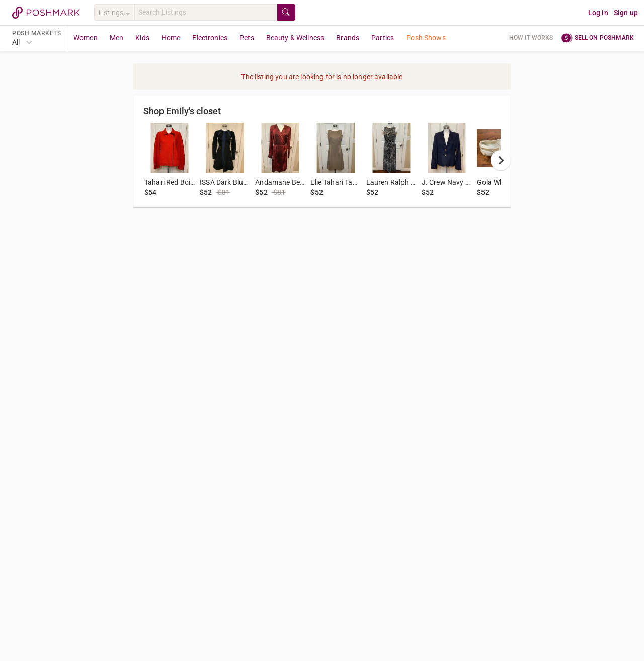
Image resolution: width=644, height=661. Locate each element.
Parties (383, 38)
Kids (142, 38)
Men (116, 38)
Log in (598, 13)
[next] (501, 160)
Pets (247, 38)
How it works (531, 38)
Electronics (210, 38)
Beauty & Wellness (295, 38)
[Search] (206, 12)
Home (171, 38)
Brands (348, 38)
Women (86, 38)
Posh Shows (426, 38)
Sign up (626, 13)
